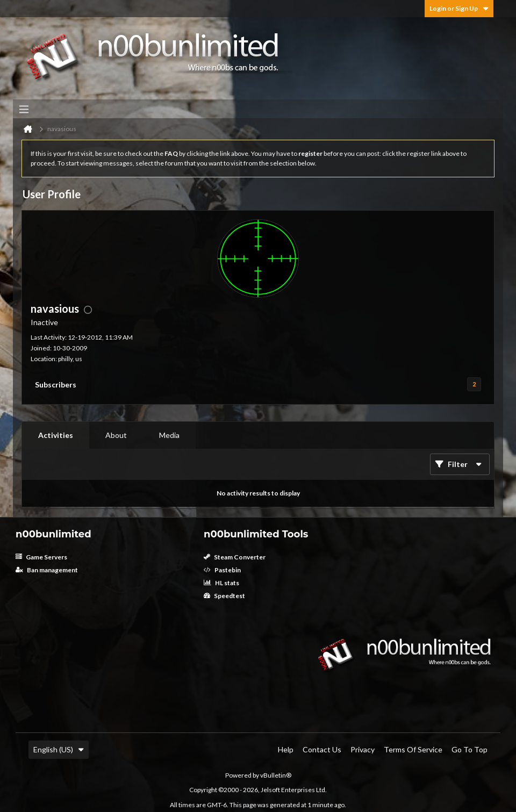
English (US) (59, 749)
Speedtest (224, 596)
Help (286, 749)
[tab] (56, 435)
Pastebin (222, 570)
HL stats (221, 583)
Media (169, 435)
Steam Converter (235, 557)
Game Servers (41, 557)
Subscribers (56, 385)
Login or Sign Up (459, 8)
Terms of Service (413, 749)
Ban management (47, 570)
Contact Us (322, 749)
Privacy (363, 749)
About (116, 435)
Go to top (470, 749)
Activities (56, 435)
